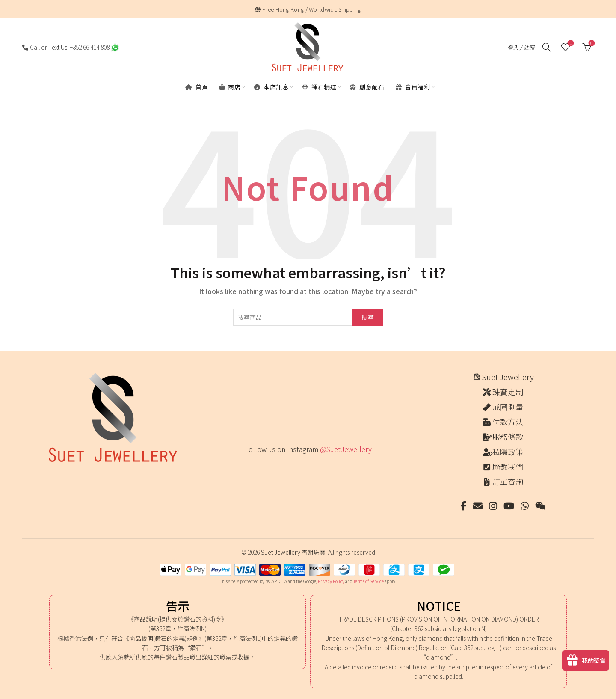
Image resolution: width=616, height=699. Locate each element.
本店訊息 (271, 87)
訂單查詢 (508, 482)
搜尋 (368, 317)
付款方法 (508, 422)
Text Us (58, 47)
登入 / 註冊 (521, 47)
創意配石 (367, 87)
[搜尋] (547, 47)
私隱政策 (508, 452)
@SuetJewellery (346, 449)
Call (35, 47)
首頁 (197, 87)
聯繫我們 (508, 467)
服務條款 (508, 437)
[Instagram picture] (247, 467)
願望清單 (570, 43)
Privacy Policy (331, 581)
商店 (230, 87)
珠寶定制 (508, 392)
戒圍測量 (508, 407)
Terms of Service (369, 581)
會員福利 (413, 87)
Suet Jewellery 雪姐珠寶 (293, 552)
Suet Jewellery (508, 377)
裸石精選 (319, 87)
